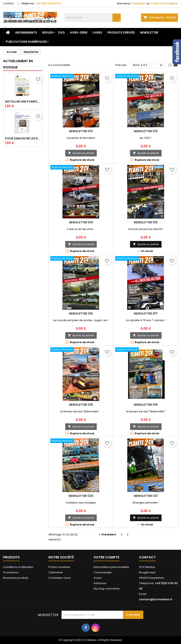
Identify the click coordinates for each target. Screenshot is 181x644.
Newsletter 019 (146, 405)
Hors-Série (79, 33)
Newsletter (149, 33)
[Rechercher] (92, 18)
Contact (8, 3)
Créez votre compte (164, 3)
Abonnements (26, 33)
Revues (48, 33)
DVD (62, 33)
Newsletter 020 (81, 496)
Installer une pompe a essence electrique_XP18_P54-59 (23, 102)
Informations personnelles (111, 567)
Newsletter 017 (146, 314)
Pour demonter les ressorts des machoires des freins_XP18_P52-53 (23, 138)
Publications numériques (26, 42)
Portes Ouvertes (59, 567)
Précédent (107, 534)
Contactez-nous (60, 578)
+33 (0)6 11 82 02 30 (48, 3)
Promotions (11, 572)
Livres (97, 33)
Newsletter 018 (81, 405)
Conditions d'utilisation (18, 567)
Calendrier (56, 572)
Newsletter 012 (81, 131)
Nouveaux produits (16, 578)
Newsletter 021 (146, 496)
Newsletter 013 (146, 131)
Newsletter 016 (81, 314)
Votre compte (106, 557)
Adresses (100, 583)
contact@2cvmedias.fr (156, 599)
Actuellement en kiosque (18, 64)
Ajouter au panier (81, 153)
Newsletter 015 (146, 222)
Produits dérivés (121, 33)
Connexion (138, 3)
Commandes (103, 572)
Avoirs (98, 578)
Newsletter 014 (81, 222)
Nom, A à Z (148, 65)
